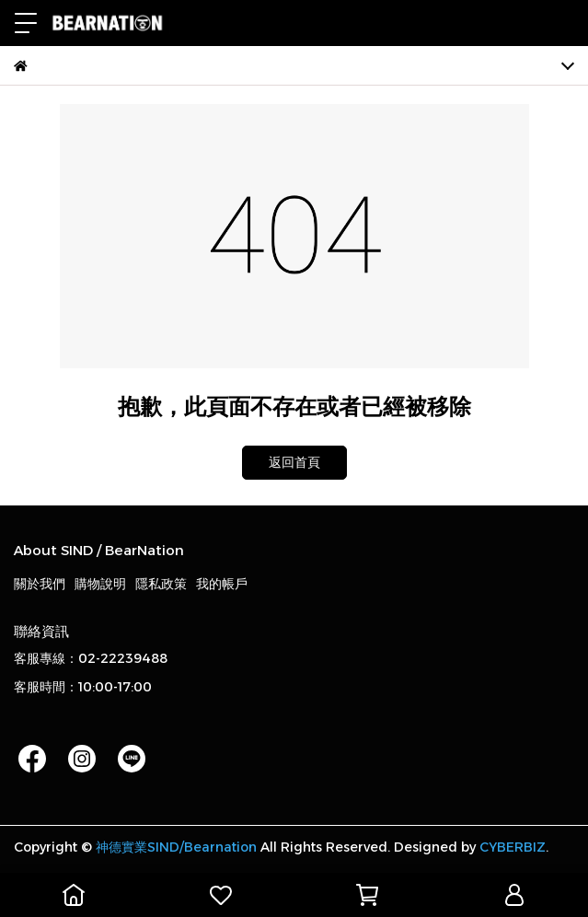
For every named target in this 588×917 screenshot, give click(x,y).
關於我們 (40, 584)
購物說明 (100, 584)
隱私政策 (161, 584)
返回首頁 (294, 462)
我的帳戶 (222, 584)
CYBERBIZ (513, 847)
